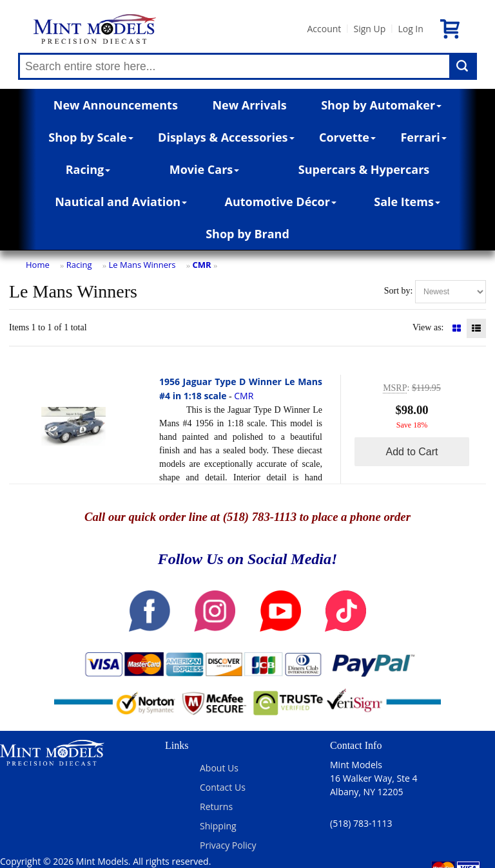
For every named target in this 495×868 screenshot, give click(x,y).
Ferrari (423, 137)
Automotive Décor (280, 202)
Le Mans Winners (142, 265)
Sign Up (369, 29)
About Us (219, 768)
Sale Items (407, 202)
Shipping (218, 826)
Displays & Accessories (226, 137)
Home (38, 265)
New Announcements (116, 105)
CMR (202, 265)
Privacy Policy (228, 845)
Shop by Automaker (381, 105)
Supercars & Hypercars (364, 169)
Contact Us (223, 787)
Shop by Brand (247, 234)
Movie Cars (205, 169)
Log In (410, 29)
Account (324, 29)
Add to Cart (412, 452)
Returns (216, 807)
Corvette (347, 137)
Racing (88, 169)
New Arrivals (249, 105)
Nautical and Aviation (121, 202)
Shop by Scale (91, 137)
